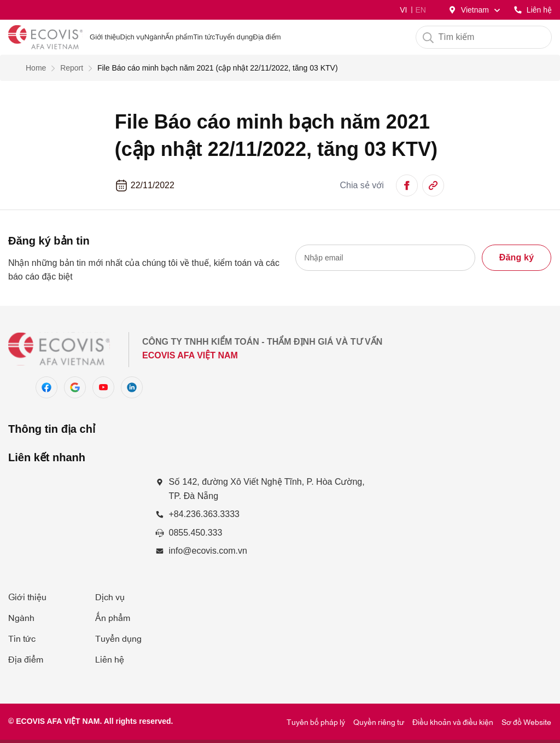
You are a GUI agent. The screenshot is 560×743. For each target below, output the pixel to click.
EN (420, 10)
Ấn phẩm (113, 617)
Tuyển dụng (118, 638)
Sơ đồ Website (526, 721)
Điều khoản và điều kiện (453, 721)
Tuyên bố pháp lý (316, 721)
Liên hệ (110, 659)
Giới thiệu (27, 596)
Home (36, 68)
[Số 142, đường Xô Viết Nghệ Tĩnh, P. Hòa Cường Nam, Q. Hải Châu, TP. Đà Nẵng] (76, 527)
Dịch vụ (132, 37)
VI (403, 10)
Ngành (155, 37)
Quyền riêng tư (379, 721)
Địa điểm (26, 659)
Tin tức (22, 638)
